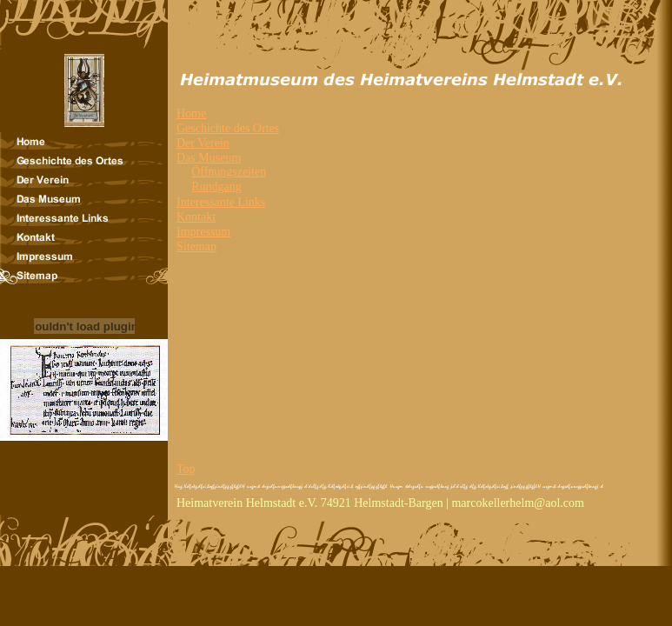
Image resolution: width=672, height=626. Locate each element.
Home (191, 113)
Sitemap (196, 246)
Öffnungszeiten (229, 172)
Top (186, 469)
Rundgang (216, 186)
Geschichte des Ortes (228, 128)
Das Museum (209, 158)
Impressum (203, 232)
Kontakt (196, 217)
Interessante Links (221, 202)
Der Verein (203, 143)
